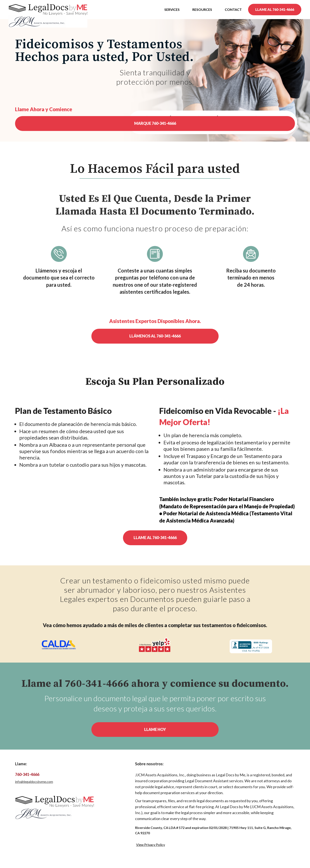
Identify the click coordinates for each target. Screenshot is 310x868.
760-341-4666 (27, 774)
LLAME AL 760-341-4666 (275, 9)
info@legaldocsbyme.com (34, 782)
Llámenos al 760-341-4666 (155, 336)
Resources (202, 9)
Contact (233, 9)
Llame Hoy (155, 729)
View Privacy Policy (151, 845)
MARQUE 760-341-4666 (155, 123)
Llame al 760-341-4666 (155, 538)
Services (172, 9)
